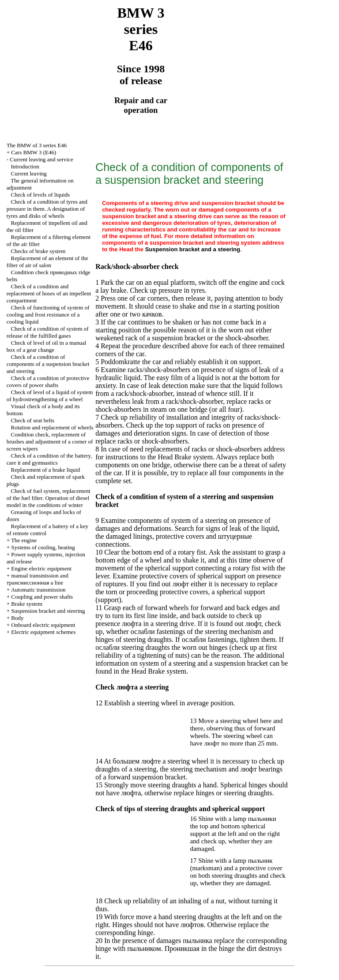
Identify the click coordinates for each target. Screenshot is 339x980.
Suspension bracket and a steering (193, 249)
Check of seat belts (33, 420)
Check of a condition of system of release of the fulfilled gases (48, 332)
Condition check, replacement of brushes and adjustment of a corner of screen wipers (50, 442)
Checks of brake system (38, 251)
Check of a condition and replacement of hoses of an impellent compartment (49, 293)
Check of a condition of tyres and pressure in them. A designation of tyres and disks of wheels (47, 209)
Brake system (26, 604)
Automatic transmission (38, 590)
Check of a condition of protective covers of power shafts (48, 382)
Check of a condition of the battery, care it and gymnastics (49, 459)
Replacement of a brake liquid (46, 470)
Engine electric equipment (41, 568)
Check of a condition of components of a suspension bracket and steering (48, 364)
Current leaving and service (41, 159)
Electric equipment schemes (43, 632)
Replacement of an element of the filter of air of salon (47, 262)
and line (38, 579)
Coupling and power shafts (42, 597)
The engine (24, 540)
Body (17, 618)
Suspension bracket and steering (48, 611)
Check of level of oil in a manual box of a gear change (47, 346)
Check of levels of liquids (41, 195)
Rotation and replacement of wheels (52, 427)
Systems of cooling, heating (43, 547)
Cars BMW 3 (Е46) (34, 152)
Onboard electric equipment (43, 625)
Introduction (25, 166)
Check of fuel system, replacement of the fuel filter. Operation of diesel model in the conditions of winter (49, 498)
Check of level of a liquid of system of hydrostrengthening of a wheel (50, 396)
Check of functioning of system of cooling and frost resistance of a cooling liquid (48, 315)
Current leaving (29, 173)
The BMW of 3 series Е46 (37, 145)
